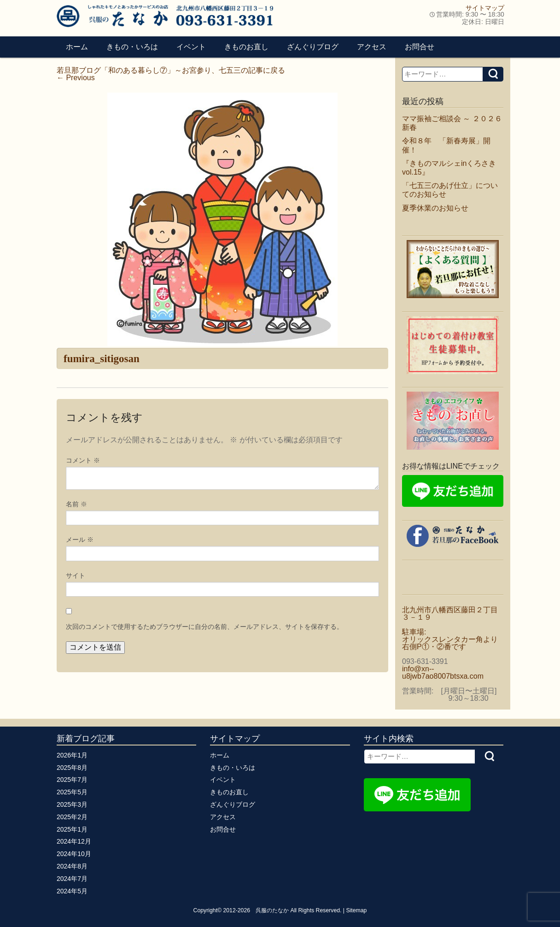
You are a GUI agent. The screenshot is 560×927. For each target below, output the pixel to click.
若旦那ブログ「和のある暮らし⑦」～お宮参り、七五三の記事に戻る (171, 70)
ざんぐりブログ (313, 47)
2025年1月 (72, 829)
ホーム (77, 47)
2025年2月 (72, 817)
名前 (76, 504)
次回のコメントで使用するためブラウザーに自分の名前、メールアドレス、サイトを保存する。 (204, 627)
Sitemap (356, 910)
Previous (76, 78)
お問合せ (420, 47)
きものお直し (246, 47)
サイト (76, 575)
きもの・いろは (132, 47)
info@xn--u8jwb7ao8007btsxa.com (443, 672)
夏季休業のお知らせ (435, 208)
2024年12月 (74, 841)
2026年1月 (72, 755)
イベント (191, 47)
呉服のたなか (272, 910)
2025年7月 (72, 780)
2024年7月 (72, 879)
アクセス (372, 47)
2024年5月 (72, 891)
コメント (83, 460)
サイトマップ (485, 8)
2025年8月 (72, 768)
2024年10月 (74, 854)
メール (80, 540)
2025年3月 (72, 804)
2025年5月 (72, 792)
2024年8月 (72, 866)
